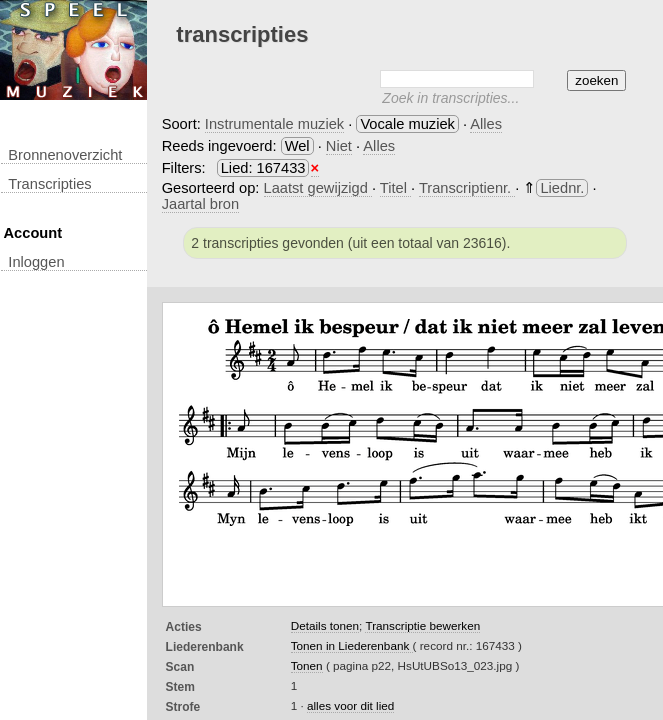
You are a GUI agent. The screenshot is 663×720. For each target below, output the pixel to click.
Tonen (307, 665)
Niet (339, 146)
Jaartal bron (200, 204)
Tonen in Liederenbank (352, 645)
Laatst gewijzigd (318, 188)
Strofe (183, 707)
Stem (180, 687)
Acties (184, 627)
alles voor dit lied (350, 705)
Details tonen (325, 625)
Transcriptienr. (467, 188)
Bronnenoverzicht (65, 155)
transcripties (49, 184)
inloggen (36, 262)
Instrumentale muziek (274, 124)
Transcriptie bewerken (422, 625)
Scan (180, 667)
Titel (395, 188)
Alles (486, 124)
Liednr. (562, 188)
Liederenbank (205, 647)
